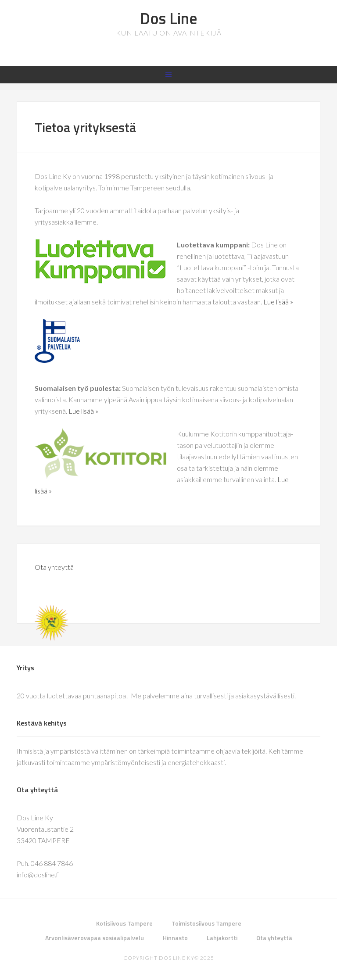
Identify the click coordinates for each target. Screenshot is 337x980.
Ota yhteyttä (54, 567)
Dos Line (168, 18)
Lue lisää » (278, 302)
